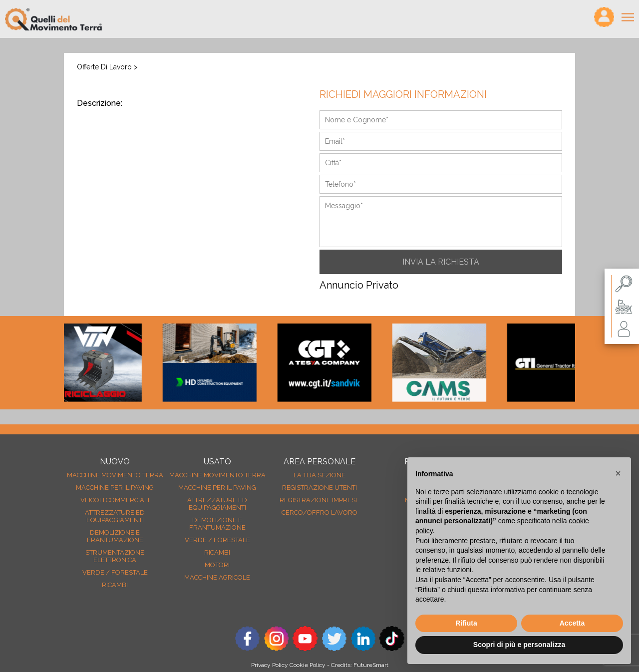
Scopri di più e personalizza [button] (519, 645)
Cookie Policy (308, 665)
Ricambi (115, 585)
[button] (618, 473)
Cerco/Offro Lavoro (319, 512)
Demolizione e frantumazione (115, 536)
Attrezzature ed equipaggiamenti (115, 516)
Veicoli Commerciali (115, 500)
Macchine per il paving (115, 488)
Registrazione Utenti (319, 488)
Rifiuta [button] (466, 623)
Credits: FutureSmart (360, 665)
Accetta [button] (572, 623)
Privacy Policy (270, 665)
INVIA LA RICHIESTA (441, 262)
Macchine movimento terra (115, 475)
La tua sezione (319, 475)
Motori (217, 565)
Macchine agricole (217, 577)
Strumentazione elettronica (115, 556)
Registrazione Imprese (319, 500)
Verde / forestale (115, 572)
